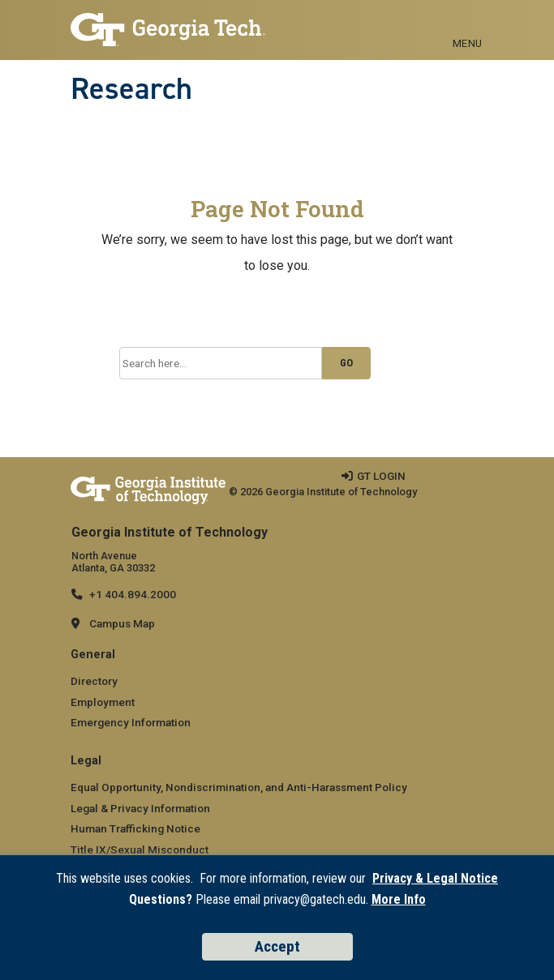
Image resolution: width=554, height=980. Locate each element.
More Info (399, 899)
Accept (277, 946)
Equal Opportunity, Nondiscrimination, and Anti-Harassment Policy (239, 787)
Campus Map (122, 623)
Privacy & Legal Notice (435, 878)
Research (131, 88)
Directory (94, 681)
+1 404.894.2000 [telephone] (133, 594)
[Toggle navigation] (468, 25)
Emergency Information (131, 722)
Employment (103, 702)
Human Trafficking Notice (135, 828)
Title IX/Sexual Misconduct (140, 849)
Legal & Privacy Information (140, 808)
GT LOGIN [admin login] (381, 476)
